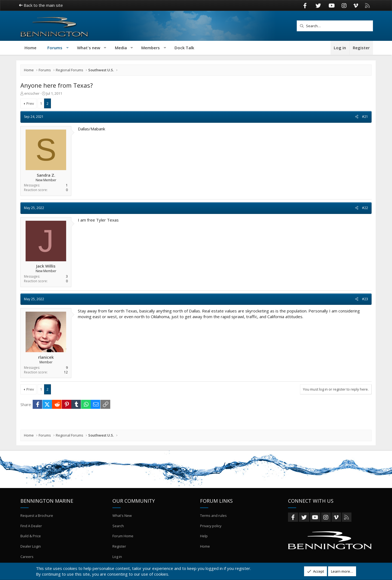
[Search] (335, 26)
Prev (30, 103)
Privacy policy (211, 528)
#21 (365, 117)
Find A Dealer (31, 528)
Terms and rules (214, 518)
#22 (365, 208)
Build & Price (31, 538)
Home (30, 48)
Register (119, 548)
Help (204, 538)
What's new (89, 48)
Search (118, 528)
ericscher (32, 93)
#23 (365, 299)
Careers (27, 557)
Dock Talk (184, 48)
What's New (122, 518)
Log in (117, 557)
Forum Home (123, 538)
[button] (67, 48)
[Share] (357, 117)
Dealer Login (31, 548)
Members (151, 48)
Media (121, 48)
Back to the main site (41, 5)
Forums (55, 48)
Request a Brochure (37, 518)
